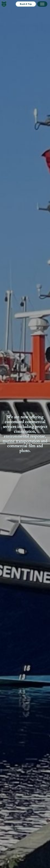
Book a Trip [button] (26, 4)
